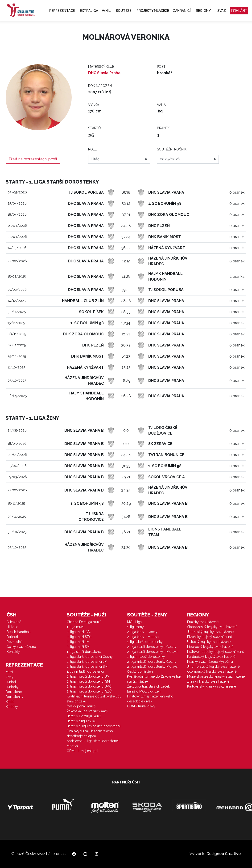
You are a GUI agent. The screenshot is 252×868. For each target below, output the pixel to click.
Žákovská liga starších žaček (148, 686)
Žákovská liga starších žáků (87, 711)
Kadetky (12, 707)
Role (92, 149)
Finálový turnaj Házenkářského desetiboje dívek (150, 699)
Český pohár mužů (81, 706)
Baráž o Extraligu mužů (84, 716)
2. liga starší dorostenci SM (87, 667)
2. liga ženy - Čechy (142, 632)
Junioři (11, 682)
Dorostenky (14, 697)
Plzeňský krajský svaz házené (210, 637)
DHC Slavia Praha (104, 73)
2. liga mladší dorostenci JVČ (89, 686)
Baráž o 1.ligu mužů (81, 721)
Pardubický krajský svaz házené (211, 657)
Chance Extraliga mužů (84, 622)
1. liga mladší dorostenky (146, 657)
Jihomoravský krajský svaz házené (213, 667)
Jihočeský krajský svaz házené (210, 632)
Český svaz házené (21, 647)
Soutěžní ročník (172, 149)
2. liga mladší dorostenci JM (88, 676)
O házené (14, 622)
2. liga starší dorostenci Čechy (90, 657)
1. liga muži (75, 627)
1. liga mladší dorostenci (85, 671)
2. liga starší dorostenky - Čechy (152, 647)
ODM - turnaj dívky (141, 706)
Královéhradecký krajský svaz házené (216, 652)
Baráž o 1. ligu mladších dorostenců (94, 726)
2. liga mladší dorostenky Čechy (152, 662)
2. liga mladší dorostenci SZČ (89, 691)
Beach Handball (19, 632)
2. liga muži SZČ (79, 637)
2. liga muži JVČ (79, 632)
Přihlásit (239, 11)
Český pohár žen (140, 671)
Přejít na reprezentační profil (33, 159)
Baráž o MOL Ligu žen (144, 691)
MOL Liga (134, 622)
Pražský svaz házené (203, 622)
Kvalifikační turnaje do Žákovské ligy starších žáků (94, 699)
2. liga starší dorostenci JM (87, 662)
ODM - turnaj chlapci (82, 751)
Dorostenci (14, 692)
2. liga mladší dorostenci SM (88, 681)
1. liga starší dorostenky (145, 642)
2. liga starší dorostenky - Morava (152, 652)
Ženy (10, 677)
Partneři (12, 637)
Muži (9, 672)
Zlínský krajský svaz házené (208, 681)
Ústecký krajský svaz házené (209, 642)
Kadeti (10, 702)
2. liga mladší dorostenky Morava (152, 667)
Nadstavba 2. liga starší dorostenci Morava (93, 743)
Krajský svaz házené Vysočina (210, 662)
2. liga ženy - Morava (143, 637)
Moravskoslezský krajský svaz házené (216, 676)
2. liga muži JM (78, 642)
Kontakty (13, 652)
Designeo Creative (224, 854)
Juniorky (12, 687)
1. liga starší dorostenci (84, 652)
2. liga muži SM (78, 647)
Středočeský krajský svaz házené (212, 627)
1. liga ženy (135, 627)
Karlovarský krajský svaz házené (212, 686)
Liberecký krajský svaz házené (210, 647)
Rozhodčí (14, 642)
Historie (12, 627)
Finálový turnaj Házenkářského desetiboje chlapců (90, 733)
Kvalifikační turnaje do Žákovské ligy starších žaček (154, 679)
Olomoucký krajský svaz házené (212, 671)
